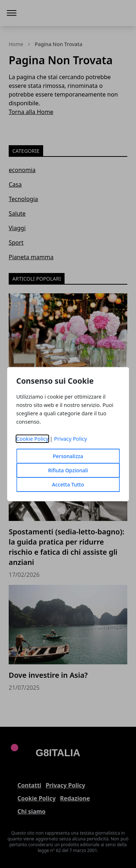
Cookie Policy (32, 439)
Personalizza (68, 456)
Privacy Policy (71, 439)
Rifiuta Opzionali (68, 470)
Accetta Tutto (68, 484)
